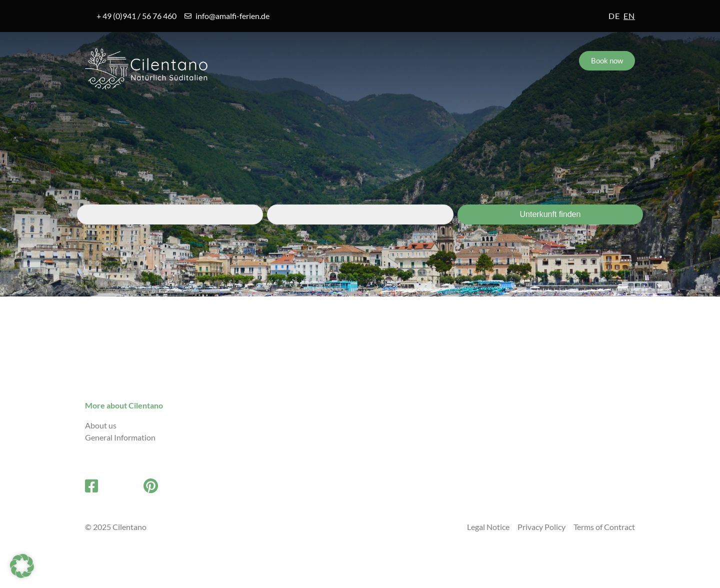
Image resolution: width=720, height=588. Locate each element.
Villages (193, 111)
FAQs (392, 111)
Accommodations (295, 111)
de (614, 16)
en (629, 16)
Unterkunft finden (550, 214)
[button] (22, 566)
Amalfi (111, 111)
